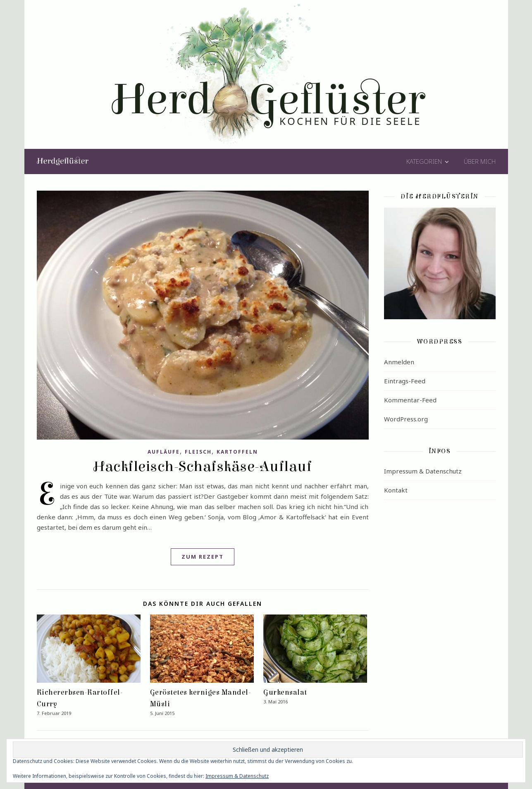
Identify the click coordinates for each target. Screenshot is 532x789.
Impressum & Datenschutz (423, 471)
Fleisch (198, 452)
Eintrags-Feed (405, 381)
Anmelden (399, 362)
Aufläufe (164, 452)
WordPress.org (406, 419)
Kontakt (396, 490)
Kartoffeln (237, 452)
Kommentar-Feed (410, 400)
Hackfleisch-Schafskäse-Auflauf (203, 466)
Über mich (480, 161)
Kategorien (424, 161)
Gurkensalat (285, 692)
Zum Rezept (203, 557)
